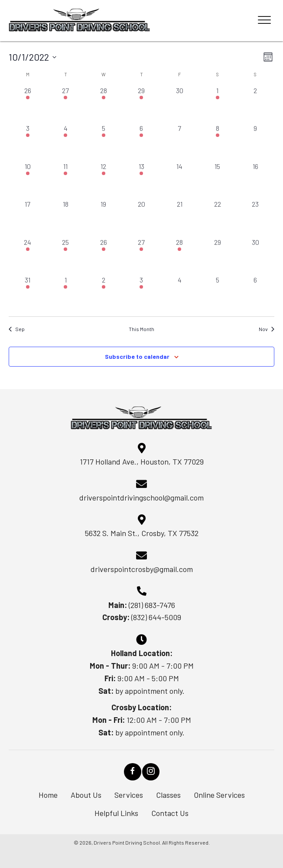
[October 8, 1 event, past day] (218, 142)
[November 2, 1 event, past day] (104, 294)
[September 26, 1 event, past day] (28, 104)
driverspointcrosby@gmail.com (142, 569)
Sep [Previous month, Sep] (17, 329)
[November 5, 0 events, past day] (218, 294)
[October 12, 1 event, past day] (104, 180)
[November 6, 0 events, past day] (255, 294)
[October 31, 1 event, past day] (28, 294)
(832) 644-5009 (156, 617)
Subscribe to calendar (137, 357)
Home (48, 795)
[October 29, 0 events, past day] (218, 256)
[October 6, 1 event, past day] (142, 142)
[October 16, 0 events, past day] (255, 180)
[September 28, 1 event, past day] (104, 104)
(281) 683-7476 (152, 605)
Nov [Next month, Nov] (267, 329)
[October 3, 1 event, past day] (28, 142)
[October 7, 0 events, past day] (179, 142)
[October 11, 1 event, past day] (66, 180)
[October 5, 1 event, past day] (104, 142)
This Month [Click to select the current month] (141, 329)
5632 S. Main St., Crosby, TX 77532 (142, 533)
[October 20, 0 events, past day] (142, 218)
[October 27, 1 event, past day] (142, 256)
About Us (86, 795)
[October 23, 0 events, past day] (255, 218)
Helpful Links (116, 813)
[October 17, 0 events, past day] (28, 218)
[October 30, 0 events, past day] (255, 256)
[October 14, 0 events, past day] (179, 180)
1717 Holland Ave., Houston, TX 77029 (142, 462)
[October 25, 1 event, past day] (66, 256)
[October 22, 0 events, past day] (218, 218)
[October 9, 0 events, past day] (255, 142)
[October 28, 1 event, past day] (179, 256)
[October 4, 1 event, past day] (66, 142)
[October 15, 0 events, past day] (218, 180)
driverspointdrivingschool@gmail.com (141, 497)
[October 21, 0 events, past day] (179, 218)
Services (129, 795)
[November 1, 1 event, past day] (66, 294)
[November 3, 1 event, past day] (142, 294)
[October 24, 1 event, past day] (28, 256)
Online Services (219, 795)
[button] (133, 772)
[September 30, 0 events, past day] (179, 104)
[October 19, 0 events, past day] (104, 218)
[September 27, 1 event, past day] (66, 104)
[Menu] (264, 20)
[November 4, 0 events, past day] (179, 294)
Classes (168, 795)
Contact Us (170, 813)
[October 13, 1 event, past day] (142, 180)
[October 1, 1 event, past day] (218, 104)
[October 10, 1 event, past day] (28, 180)
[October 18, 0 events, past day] (66, 218)
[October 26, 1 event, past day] (104, 256)
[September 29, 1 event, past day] (142, 104)
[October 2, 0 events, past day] (255, 104)
